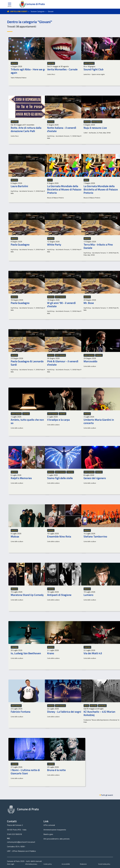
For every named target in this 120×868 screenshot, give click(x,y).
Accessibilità (66, 864)
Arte (50, 180)
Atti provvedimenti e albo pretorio (57, 839)
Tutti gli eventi (106, 795)
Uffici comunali (49, 825)
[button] (10, 4)
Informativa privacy (31, 864)
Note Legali (11, 864)
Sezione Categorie (38, 11)
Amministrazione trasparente (55, 830)
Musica (14, 63)
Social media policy (104, 864)
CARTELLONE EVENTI (19, 11)
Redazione (83, 864)
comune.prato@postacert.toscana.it (21, 842)
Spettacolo (89, 63)
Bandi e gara (48, 834)
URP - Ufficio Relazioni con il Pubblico (21, 851)
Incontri (102, 706)
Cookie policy (48, 864)
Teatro (99, 355)
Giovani (51, 11)
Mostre (51, 63)
